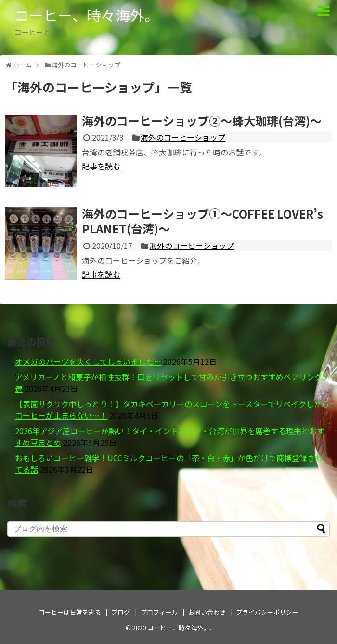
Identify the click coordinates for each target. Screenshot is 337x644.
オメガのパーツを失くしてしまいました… (88, 361)
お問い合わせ (207, 612)
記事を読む (101, 166)
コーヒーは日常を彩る (70, 612)
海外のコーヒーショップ (183, 137)
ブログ (121, 612)
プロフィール (159, 612)
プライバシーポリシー (267, 612)
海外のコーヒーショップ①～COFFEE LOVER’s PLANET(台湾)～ (202, 221)
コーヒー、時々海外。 (87, 15)
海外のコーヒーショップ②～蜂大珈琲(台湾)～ (202, 121)
